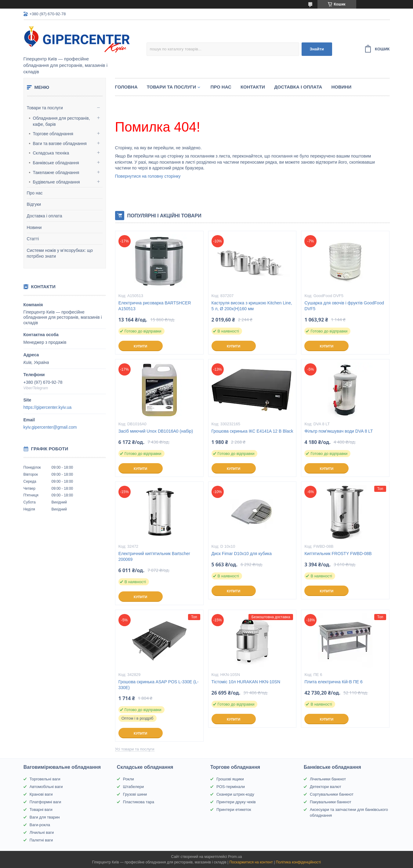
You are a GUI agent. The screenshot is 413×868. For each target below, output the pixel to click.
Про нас (35, 193)
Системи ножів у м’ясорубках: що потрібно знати (60, 253)
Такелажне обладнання (56, 173)
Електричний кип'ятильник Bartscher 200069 (154, 556)
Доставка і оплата (45, 216)
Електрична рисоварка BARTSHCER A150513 (155, 306)
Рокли (129, 779)
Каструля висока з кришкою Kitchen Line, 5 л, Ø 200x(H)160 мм (252, 306)
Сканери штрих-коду (235, 794)
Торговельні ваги (45, 779)
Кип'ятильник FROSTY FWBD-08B (338, 554)
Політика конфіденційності (299, 862)
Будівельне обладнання (56, 182)
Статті (33, 239)
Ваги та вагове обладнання (60, 143)
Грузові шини (135, 794)
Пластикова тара (139, 802)
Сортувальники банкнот (332, 794)
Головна (126, 87)
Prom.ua (235, 857)
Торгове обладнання (53, 134)
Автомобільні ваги (46, 787)
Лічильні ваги (42, 832)
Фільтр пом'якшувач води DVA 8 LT (339, 431)
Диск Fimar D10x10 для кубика (242, 554)
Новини (34, 227)
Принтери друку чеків (236, 802)
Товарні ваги (41, 810)
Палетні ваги (41, 840)
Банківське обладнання (56, 163)
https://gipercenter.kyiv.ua (48, 407)
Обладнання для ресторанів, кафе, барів (62, 121)
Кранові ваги (41, 794)
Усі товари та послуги (135, 749)
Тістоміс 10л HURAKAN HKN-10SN (246, 682)
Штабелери (133, 787)
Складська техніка (51, 153)
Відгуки (34, 204)
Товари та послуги (45, 108)
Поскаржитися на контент (251, 862)
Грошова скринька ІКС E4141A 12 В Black (252, 431)
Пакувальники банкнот (331, 802)
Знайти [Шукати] (317, 49)
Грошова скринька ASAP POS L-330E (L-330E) (159, 685)
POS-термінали (231, 787)
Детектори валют (326, 787)
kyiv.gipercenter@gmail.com (50, 427)
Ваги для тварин (45, 817)
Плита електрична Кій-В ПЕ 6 (333, 682)
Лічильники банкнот (328, 779)
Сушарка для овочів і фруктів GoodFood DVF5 (344, 306)
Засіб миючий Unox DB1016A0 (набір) (156, 431)
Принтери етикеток (234, 810)
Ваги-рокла (40, 825)
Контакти (253, 87)
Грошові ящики (230, 779)
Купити (140, 346)
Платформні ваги (45, 802)
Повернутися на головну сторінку (148, 176)
